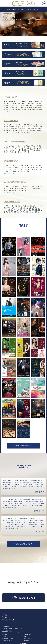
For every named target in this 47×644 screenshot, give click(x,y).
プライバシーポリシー (8, 636)
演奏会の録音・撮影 (8, 638)
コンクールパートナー (8, 640)
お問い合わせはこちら (23, 598)
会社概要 (5, 634)
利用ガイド (15, 9)
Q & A (23, 9)
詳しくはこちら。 (10, 173)
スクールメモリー (29, 638)
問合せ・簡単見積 (32, 9)
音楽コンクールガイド (30, 636)
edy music (26, 640)
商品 (9, 9)
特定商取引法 (27, 634)
